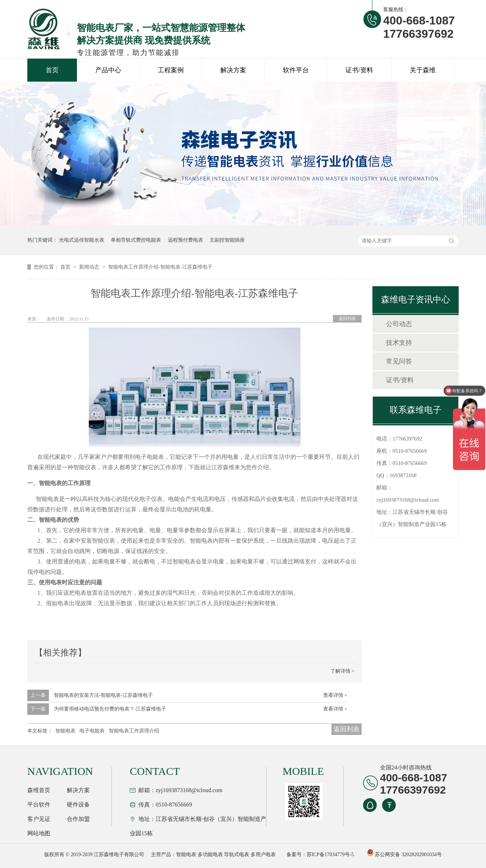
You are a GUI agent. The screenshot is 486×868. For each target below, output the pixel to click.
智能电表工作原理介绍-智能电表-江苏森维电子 (160, 267)
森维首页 (39, 790)
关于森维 (423, 70)
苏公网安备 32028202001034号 (404, 855)
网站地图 (39, 833)
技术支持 (399, 343)
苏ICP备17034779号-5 (330, 855)
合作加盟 (78, 819)
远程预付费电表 (185, 240)
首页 (52, 70)
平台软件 (39, 805)
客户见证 (39, 819)
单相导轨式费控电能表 (136, 240)
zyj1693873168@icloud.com (408, 500)
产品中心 (108, 70)
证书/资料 (359, 70)
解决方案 (233, 70)
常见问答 (399, 361)
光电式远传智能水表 (82, 240)
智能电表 (65, 731)
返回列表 (347, 319)
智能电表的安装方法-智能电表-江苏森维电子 (103, 695)
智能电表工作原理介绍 (134, 731)
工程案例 (171, 70)
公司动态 (399, 324)
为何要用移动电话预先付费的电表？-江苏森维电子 (110, 709)
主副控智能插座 (227, 240)
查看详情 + (335, 695)
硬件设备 (78, 805)
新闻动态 (90, 267)
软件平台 (296, 70)
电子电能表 (92, 731)
